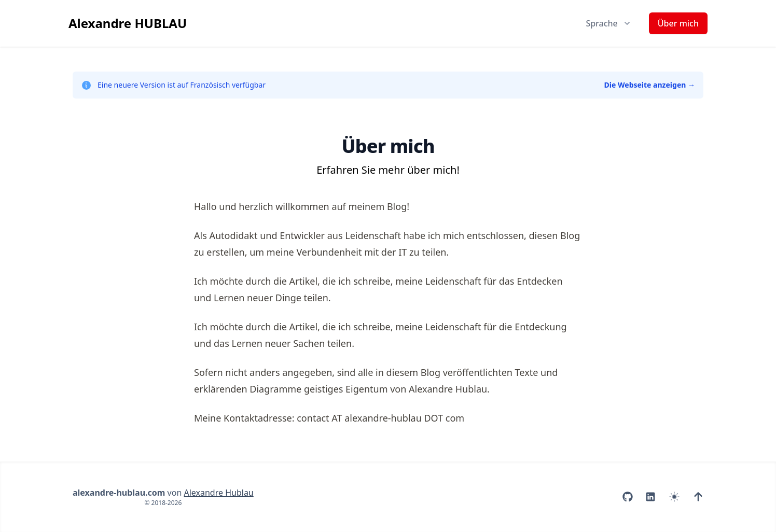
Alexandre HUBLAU (128, 23)
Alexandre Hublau (218, 493)
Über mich (678, 23)
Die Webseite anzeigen (650, 85)
